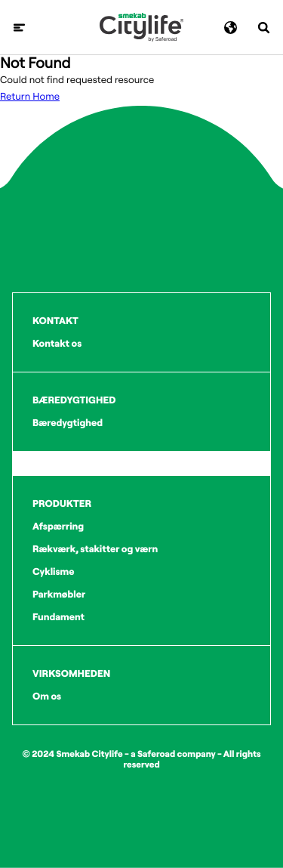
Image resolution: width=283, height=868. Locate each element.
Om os (47, 697)
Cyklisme (54, 572)
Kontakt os (57, 344)
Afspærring (58, 527)
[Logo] (141, 27)
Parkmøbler (59, 595)
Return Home (30, 97)
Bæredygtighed (68, 423)
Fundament (58, 617)
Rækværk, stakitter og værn (95, 549)
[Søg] (264, 28)
